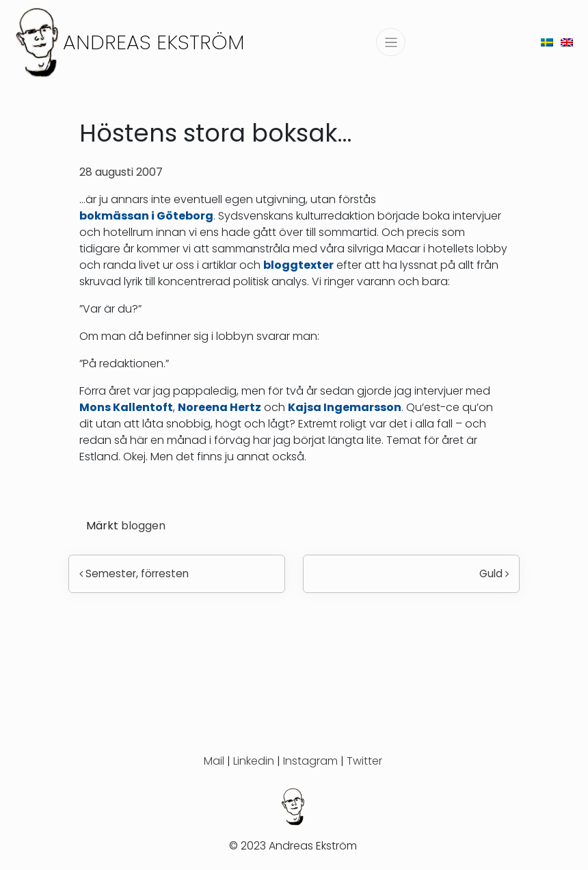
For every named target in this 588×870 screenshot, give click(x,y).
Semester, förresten (134, 574)
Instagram (310, 761)
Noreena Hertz (219, 407)
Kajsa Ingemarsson (345, 407)
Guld (494, 574)
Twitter (364, 761)
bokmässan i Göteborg (146, 216)
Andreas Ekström (154, 42)
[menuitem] (547, 42)
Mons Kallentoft (126, 407)
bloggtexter (298, 265)
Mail (214, 761)
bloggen (143, 526)
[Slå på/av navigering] (391, 42)
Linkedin (254, 761)
